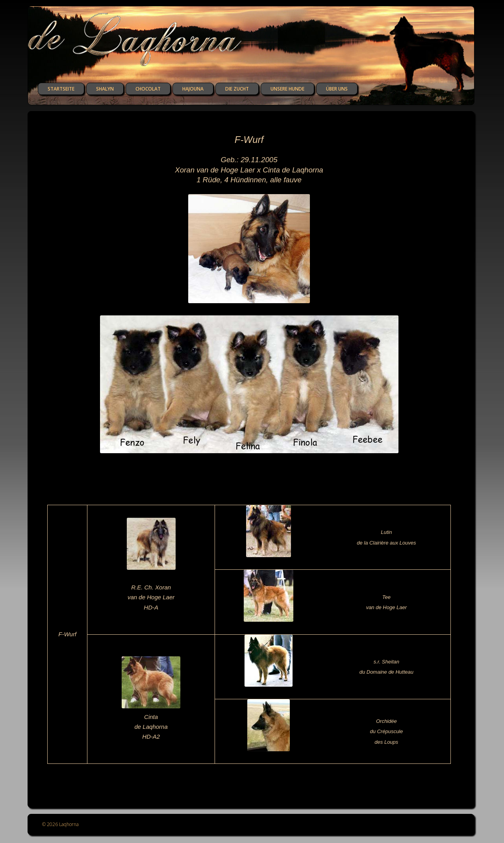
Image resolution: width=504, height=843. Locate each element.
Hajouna (193, 89)
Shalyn (105, 89)
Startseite (61, 89)
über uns (337, 89)
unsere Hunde (287, 89)
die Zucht (237, 89)
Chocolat (148, 89)
